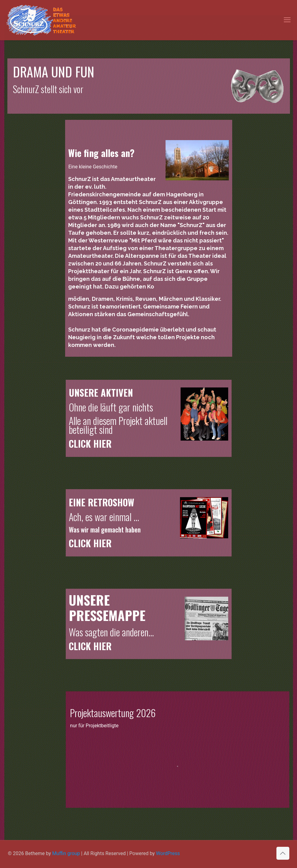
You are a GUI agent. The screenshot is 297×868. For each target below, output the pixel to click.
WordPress (168, 853)
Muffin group (66, 853)
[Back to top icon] (283, 853)
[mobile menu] (287, 20)
